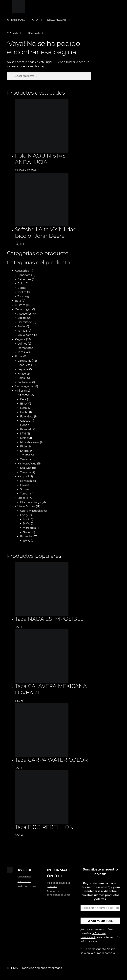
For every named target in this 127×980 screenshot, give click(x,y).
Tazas (21, 352)
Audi (26, 519)
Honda (25, 425)
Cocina (22, 318)
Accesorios (22, 271)
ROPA (34, 20)
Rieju (24, 447)
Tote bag (23, 296)
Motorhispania (30, 442)
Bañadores (25, 275)
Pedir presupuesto (28, 886)
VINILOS (12, 33)
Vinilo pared (25, 335)
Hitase (22, 374)
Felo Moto (27, 417)
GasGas (25, 421)
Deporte (23, 369)
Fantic (24, 412)
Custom (20, 305)
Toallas (22, 292)
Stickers (23, 498)
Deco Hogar (23, 309)
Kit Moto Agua (27, 464)
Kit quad (23, 476)
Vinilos (19, 391)
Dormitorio (25, 322)
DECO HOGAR (56, 20)
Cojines (22, 344)
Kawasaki (26, 429)
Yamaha (26, 459)
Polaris (25, 485)
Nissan (27, 532)
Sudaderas (24, 382)
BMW (24, 404)
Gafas (21, 284)
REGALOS (33, 33)
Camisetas (24, 361)
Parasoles (26, 536)
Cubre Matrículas (31, 511)
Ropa (18, 356)
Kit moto (23, 395)
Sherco (25, 451)
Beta (18, 301)
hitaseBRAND (16, 20)
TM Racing (27, 455)
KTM (23, 434)
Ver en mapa (24, 881)
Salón (21, 326)
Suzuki (25, 489)
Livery (24, 515)
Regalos (20, 339)
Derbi (24, 408)
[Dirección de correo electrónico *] (100, 908)
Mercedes (29, 528)
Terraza (22, 331)
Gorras (22, 288)
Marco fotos (25, 348)
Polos (21, 378)
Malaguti (26, 438)
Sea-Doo (26, 468)
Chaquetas (25, 365)
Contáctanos (24, 877)
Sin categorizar (25, 386)
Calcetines (24, 279)
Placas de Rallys (31, 502)
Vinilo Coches (26, 506)
